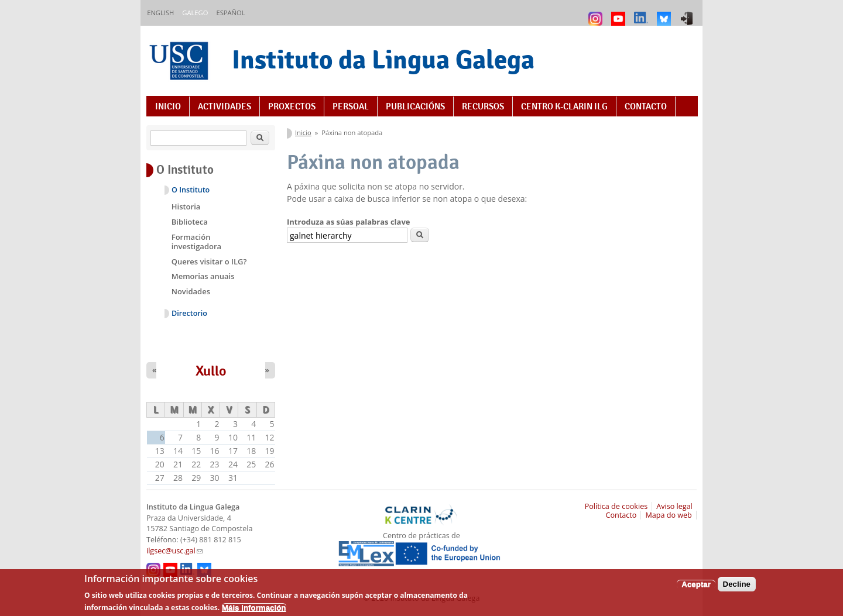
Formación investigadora (196, 242)
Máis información (254, 610)
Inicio (168, 106)
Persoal (351, 106)
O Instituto (191, 190)
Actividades (225, 106)
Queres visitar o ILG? (209, 261)
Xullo (211, 371)
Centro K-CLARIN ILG (564, 106)
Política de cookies (616, 506)
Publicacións (415, 106)
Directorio (189, 313)
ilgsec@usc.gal (174, 551)
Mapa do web (668, 515)
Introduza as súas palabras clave (348, 222)
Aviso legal (674, 506)
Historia (186, 207)
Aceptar (696, 587)
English (160, 13)
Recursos (483, 106)
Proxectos (292, 106)
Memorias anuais (203, 276)
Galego (195, 13)
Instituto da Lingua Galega (383, 59)
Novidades (191, 291)
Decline (737, 587)
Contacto (646, 106)
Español (230, 13)
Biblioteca (190, 222)
